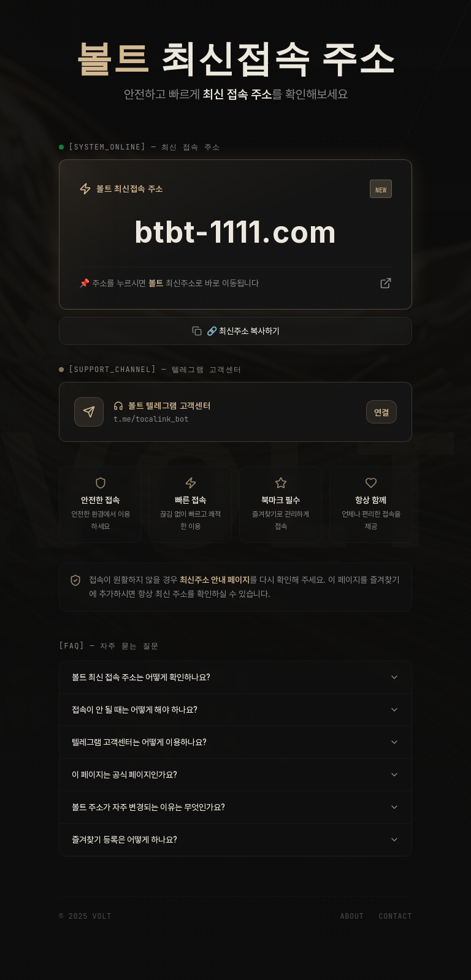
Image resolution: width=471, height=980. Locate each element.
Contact (395, 916)
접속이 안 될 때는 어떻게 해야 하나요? (235, 709)
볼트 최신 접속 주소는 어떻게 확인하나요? (235, 677)
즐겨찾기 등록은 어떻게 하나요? (235, 839)
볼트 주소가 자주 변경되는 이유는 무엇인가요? (235, 807)
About (352, 916)
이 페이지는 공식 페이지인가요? (235, 774)
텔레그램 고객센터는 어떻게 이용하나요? (235, 742)
